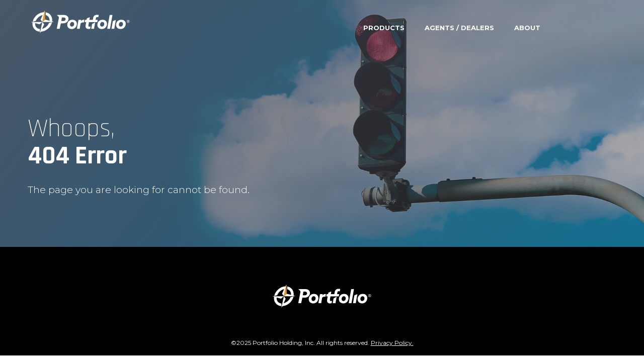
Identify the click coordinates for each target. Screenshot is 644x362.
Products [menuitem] (384, 28)
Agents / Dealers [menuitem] (459, 28)
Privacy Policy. (392, 343)
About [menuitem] (527, 28)
